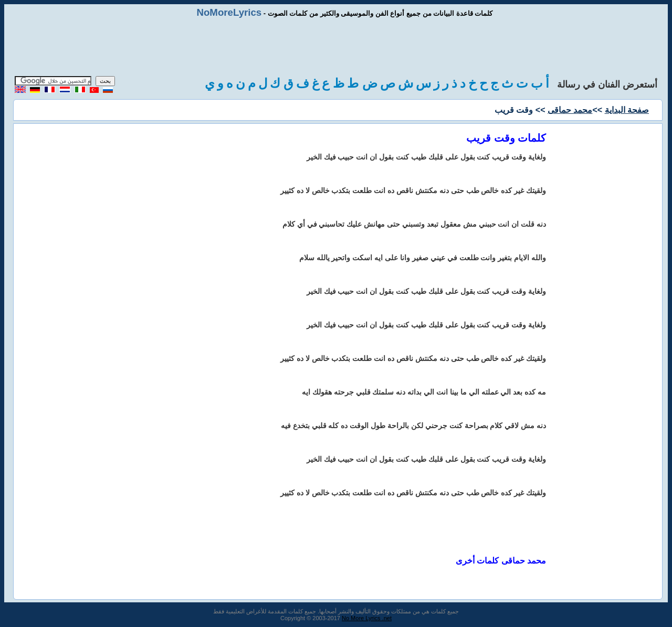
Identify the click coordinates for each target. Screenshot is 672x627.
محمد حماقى (570, 110)
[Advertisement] (336, 47)
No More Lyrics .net (367, 618)
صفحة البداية (627, 110)
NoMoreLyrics (229, 12)
